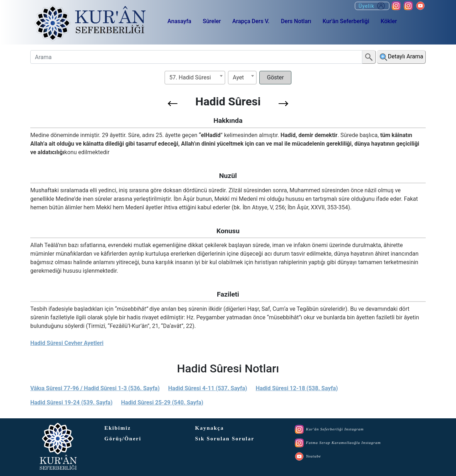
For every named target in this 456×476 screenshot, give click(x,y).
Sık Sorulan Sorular (225, 439)
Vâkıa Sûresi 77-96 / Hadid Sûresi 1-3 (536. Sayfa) (95, 388)
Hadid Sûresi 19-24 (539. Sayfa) (71, 402)
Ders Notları (296, 21)
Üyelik (372, 6)
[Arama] (196, 57)
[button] (173, 104)
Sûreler (212, 21)
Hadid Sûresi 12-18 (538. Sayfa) (297, 388)
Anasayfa (179, 21)
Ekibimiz (118, 428)
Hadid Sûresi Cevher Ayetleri (67, 343)
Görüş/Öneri (123, 439)
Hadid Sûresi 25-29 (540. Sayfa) (162, 402)
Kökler (389, 21)
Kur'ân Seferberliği (346, 21)
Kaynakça (210, 428)
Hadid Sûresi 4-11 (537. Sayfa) (208, 388)
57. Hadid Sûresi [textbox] (190, 77)
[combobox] (195, 78)
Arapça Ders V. (251, 21)
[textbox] (242, 77)
